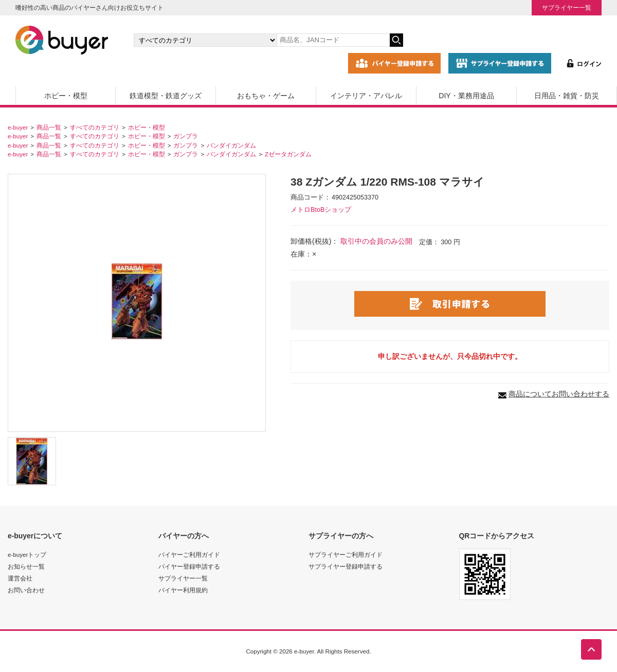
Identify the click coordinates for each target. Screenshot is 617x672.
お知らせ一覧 (26, 566)
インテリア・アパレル (366, 96)
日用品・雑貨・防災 (567, 96)
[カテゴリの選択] (205, 40)
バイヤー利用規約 (183, 590)
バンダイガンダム (231, 145)
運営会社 (20, 578)
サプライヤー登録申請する (346, 566)
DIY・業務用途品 (466, 96)
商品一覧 (49, 127)
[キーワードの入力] (333, 40)
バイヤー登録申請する (189, 566)
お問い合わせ (26, 590)
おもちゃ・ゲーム (266, 96)
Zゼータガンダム (288, 154)
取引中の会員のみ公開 (376, 241)
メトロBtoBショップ (321, 210)
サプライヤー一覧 (567, 7)
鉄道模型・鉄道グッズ (166, 96)
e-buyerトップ (27, 555)
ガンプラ (186, 136)
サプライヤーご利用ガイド (346, 555)
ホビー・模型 (66, 96)
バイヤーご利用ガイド (189, 555)
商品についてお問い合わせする (559, 394)
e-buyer (18, 127)
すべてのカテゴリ (95, 127)
